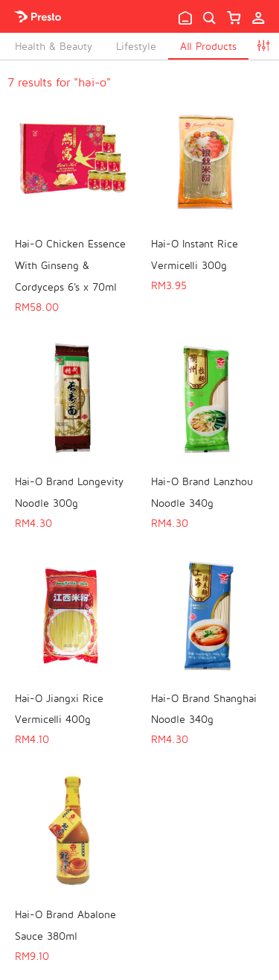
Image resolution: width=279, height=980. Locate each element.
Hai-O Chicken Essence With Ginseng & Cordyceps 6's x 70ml (70, 265)
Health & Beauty (54, 46)
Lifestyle (136, 46)
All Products (208, 46)
